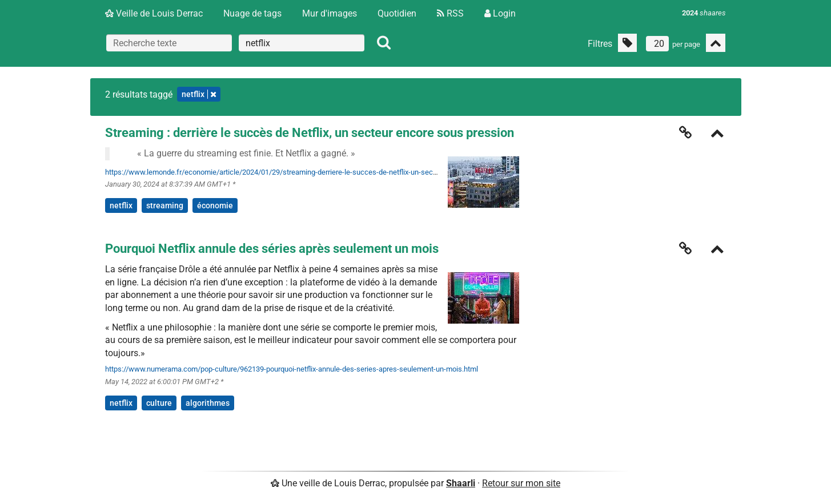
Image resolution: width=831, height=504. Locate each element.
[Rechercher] (384, 43)
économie (215, 205)
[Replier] (717, 134)
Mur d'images (330, 13)
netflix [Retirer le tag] (199, 94)
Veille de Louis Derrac (154, 13)
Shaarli (461, 483)
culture (159, 403)
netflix (121, 205)
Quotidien (397, 13)
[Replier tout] (716, 43)
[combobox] (302, 43)
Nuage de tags (252, 13)
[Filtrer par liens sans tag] (627, 43)
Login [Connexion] (500, 13)
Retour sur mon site (521, 483)
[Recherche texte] (169, 43)
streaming (165, 205)
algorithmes (208, 403)
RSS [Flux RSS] (450, 13)
